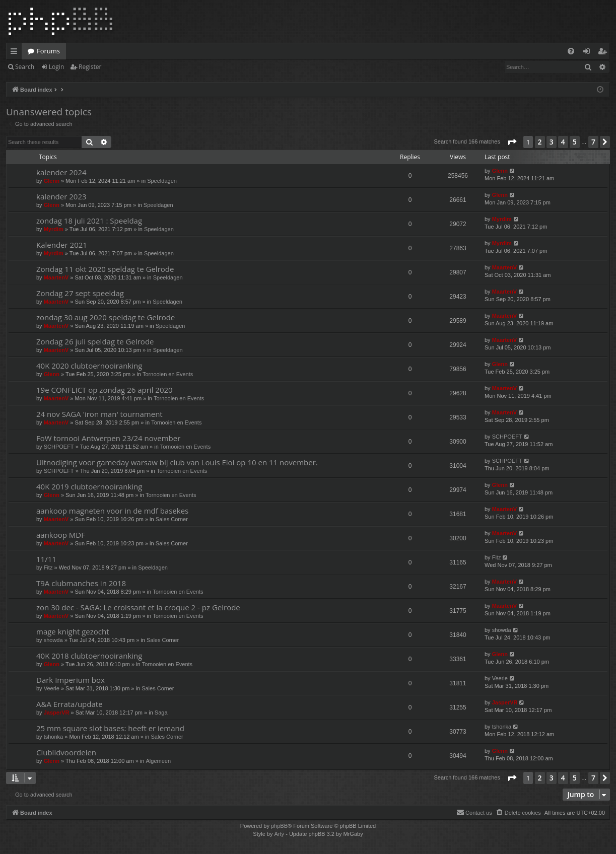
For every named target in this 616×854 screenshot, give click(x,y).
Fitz (48, 567)
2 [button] (540, 142)
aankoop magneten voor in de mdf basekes (112, 511)
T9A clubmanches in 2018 (81, 583)
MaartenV (56, 277)
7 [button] (593, 142)
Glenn (52, 181)
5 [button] (575, 142)
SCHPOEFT (59, 447)
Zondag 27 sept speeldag (80, 293)
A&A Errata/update (70, 704)
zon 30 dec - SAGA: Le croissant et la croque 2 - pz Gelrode (138, 607)
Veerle (52, 688)
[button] (512, 142)
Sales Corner (172, 519)
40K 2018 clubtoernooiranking (89, 656)
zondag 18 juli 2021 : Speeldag (89, 221)
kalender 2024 (61, 172)
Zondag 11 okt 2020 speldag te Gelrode (105, 269)
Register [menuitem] (604, 53)
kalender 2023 (61, 196)
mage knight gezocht (73, 631)
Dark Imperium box (71, 680)
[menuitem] (571, 51)
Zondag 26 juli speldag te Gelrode (95, 341)
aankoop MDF (61, 535)
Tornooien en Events (168, 374)
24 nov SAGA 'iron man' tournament (99, 414)
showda (53, 640)
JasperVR (57, 713)
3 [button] (552, 142)
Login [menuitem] (589, 53)
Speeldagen (162, 181)
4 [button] (563, 142)
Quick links (16, 53)
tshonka (54, 737)
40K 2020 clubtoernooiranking (89, 366)
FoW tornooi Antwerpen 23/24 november (108, 438)
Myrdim (54, 229)
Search (25, 67)
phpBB (279, 826)
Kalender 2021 (62, 245)
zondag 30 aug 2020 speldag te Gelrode (106, 317)
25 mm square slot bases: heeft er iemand (110, 728)
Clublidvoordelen (66, 752)
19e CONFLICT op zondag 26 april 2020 (105, 390)
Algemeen (159, 761)
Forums (48, 51)
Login (56, 67)
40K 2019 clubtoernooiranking (89, 486)
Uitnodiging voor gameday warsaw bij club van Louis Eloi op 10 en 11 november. (177, 462)
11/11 (46, 559)
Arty (280, 834)
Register (90, 67)
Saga (161, 713)
